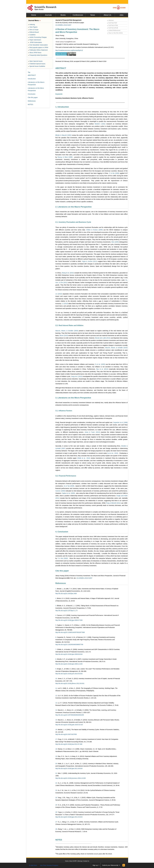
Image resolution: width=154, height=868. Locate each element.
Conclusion (32, 94)
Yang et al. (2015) (77, 376)
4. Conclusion (62, 532)
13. (56, 703)
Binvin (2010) (64, 335)
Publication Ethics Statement (38, 50)
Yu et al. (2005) (100, 364)
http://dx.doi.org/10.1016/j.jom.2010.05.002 (69, 674)
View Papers (33, 27)
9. (56, 669)
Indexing (32, 25)
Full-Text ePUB (113, 28)
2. (56, 598)
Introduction (32, 79)
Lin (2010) (59, 294)
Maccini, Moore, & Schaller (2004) (67, 331)
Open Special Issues (35, 61)
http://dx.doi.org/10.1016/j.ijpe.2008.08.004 (69, 654)
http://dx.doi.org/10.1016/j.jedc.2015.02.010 (69, 725)
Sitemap (80, 861)
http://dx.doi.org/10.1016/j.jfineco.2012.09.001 (70, 683)
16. (56, 730)
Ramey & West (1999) (65, 157)
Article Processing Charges (37, 37)
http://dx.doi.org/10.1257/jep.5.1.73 (66, 611)
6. (56, 637)
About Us (107, 15)
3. (56, 606)
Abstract (110, 20)
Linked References (114, 30)
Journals (48, 15)
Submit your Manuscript (110, 865)
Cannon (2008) (61, 491)
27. (56, 822)
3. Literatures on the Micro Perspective (73, 398)
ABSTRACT (61, 68)
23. (56, 790)
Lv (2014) (65, 304)
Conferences (78, 15)
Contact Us (86, 861)
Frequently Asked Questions (38, 55)
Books (63, 15)
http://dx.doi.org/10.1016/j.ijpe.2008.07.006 (69, 620)
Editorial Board (34, 32)
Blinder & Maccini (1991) (64, 135)
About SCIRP (73, 861)
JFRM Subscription (35, 42)
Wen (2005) (115, 242)
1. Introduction (62, 107)
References (61, 583)
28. (56, 829)
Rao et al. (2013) (103, 369)
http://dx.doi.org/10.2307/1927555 (66, 734)
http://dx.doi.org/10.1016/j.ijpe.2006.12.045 (69, 664)
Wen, (59, 773)
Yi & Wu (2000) (114, 173)
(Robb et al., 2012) (84, 458)
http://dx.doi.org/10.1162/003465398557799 (69, 645)
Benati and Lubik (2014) (103, 338)
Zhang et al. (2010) (68, 273)
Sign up (95, 865)
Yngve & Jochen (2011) (90, 261)
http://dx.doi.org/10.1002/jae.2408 (66, 593)
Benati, (59, 589)
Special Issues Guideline (37, 66)
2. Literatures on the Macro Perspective (74, 207)
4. (56, 615)
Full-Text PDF (112, 23)
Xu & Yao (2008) (69, 486)
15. (56, 720)
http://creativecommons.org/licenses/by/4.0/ (69, 50)
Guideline (32, 35)
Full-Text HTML (113, 25)
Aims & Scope (33, 30)
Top (29, 72)
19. (56, 756)
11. (56, 688)
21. (56, 773)
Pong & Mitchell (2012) (114, 503)
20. (56, 764)
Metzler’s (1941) (100, 124)
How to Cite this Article (115, 33)
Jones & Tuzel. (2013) (93, 432)
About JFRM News (35, 53)
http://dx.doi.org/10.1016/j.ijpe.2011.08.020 (69, 768)
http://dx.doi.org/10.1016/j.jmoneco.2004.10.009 (71, 778)
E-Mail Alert (33, 865)
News (93, 15)
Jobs (121, 15)
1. (56, 589)
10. (56, 679)
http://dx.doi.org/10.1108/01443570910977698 (70, 632)
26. (56, 812)
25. (56, 805)
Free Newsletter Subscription (38, 45)
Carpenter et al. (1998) (120, 422)
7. (56, 649)
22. (56, 783)
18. (56, 749)
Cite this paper (62, 571)
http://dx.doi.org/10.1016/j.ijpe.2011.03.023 (69, 817)
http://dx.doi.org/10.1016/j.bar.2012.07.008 (69, 744)
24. (56, 798)
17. (56, 739)
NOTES (59, 840)
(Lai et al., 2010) (113, 453)
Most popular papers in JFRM (38, 47)
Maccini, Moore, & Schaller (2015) (116, 348)
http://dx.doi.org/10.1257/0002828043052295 (70, 715)
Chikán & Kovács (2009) (95, 230)
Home (34, 15)
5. (56, 625)
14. (56, 710)
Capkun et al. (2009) (69, 493)
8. (56, 659)
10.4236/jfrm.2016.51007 (63, 25)
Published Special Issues (37, 64)
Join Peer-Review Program (49, 865)
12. (56, 696)
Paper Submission (35, 40)
